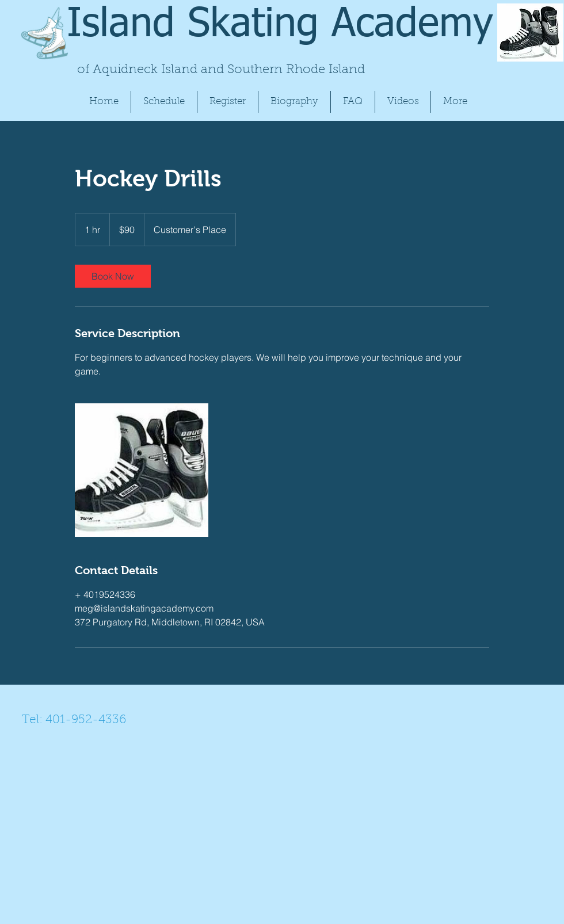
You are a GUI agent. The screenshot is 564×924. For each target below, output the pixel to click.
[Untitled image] (142, 470)
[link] (113, 276)
